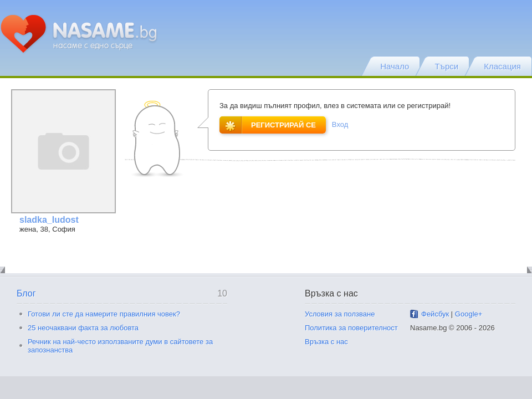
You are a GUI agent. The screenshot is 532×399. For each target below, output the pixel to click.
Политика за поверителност (351, 328)
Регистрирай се (268, 125)
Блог (26, 293)
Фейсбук (435, 314)
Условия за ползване (340, 314)
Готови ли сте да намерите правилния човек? (104, 314)
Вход (340, 124)
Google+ (469, 314)
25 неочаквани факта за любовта (83, 328)
